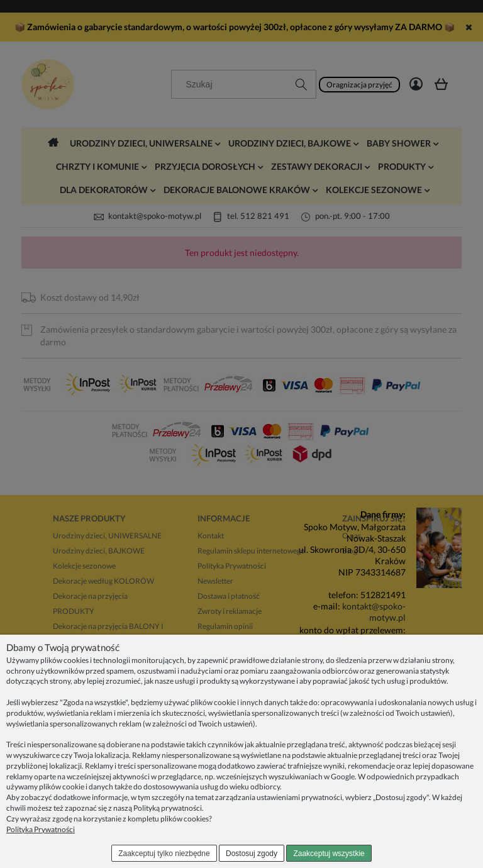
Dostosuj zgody (252, 854)
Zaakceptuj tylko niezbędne (164, 854)
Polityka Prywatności (41, 829)
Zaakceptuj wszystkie (329, 854)
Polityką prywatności (168, 808)
